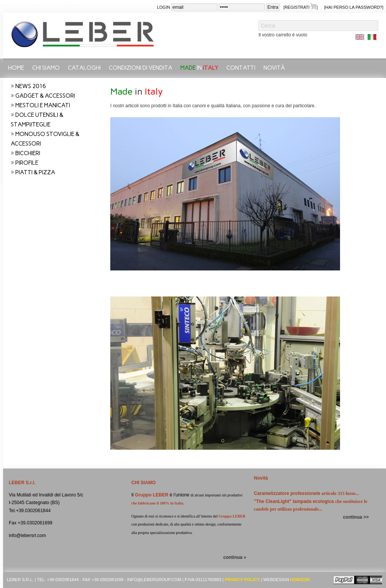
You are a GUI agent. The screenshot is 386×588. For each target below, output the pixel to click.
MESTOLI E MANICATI (43, 105)
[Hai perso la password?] (354, 7)
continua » (235, 557)
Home (16, 68)
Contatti (241, 68)
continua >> (356, 517)
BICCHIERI (28, 153)
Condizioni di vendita (141, 68)
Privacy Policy (242, 580)
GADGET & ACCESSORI (45, 96)
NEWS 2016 (31, 86)
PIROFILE (27, 163)
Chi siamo (46, 68)
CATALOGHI (84, 68)
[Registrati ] (300, 7)
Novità (274, 68)
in (199, 68)
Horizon (300, 580)
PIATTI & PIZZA (35, 172)
